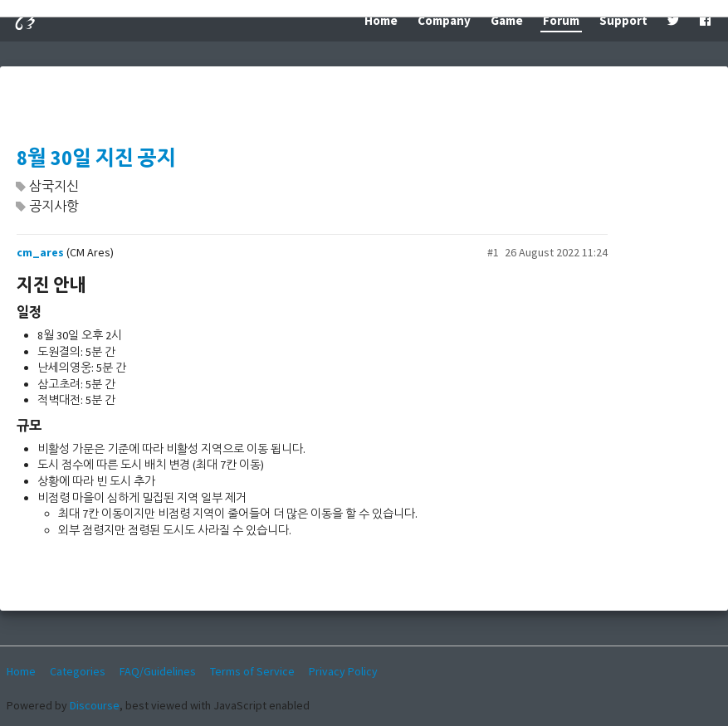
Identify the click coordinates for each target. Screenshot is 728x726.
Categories (78, 671)
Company (444, 20)
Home (381, 20)
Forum (561, 20)
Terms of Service (252, 671)
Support (623, 20)
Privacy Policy (343, 671)
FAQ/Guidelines (158, 671)
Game (507, 20)
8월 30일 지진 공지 (96, 158)
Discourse (95, 705)
